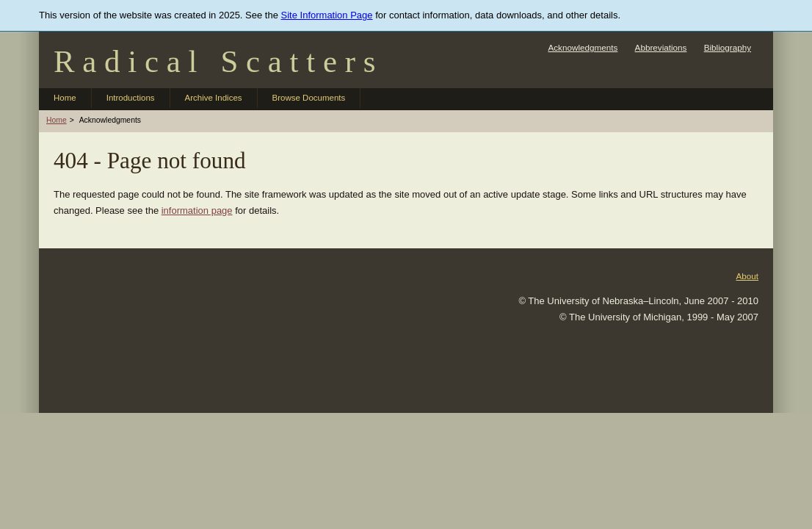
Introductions (131, 98)
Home (65, 98)
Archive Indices (214, 98)
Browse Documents (309, 98)
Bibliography (728, 47)
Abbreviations (661, 47)
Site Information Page (327, 15)
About (747, 276)
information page (197, 210)
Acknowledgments (583, 47)
